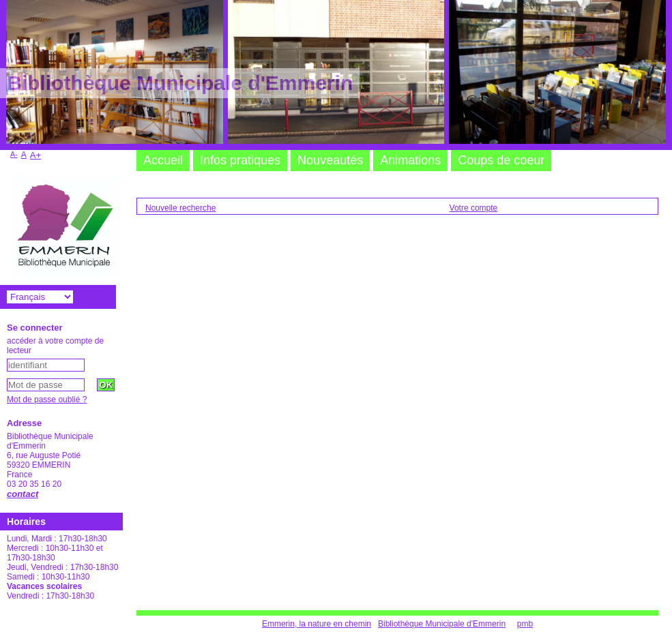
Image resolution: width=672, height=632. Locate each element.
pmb (525, 624)
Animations (410, 160)
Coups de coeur (501, 160)
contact (23, 494)
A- (14, 154)
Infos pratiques (240, 160)
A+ (36, 155)
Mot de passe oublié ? (47, 400)
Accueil (163, 160)
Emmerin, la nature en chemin (317, 624)
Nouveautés (330, 160)
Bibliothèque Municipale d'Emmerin (442, 624)
